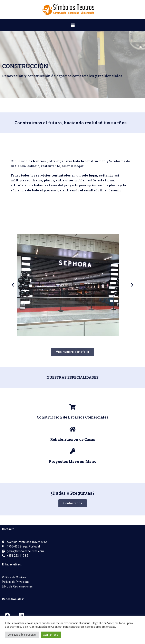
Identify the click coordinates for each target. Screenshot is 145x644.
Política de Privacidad (16, 582)
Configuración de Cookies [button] (22, 635)
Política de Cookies (14, 577)
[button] (72, 25)
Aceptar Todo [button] (51, 635)
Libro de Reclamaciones (17, 586)
